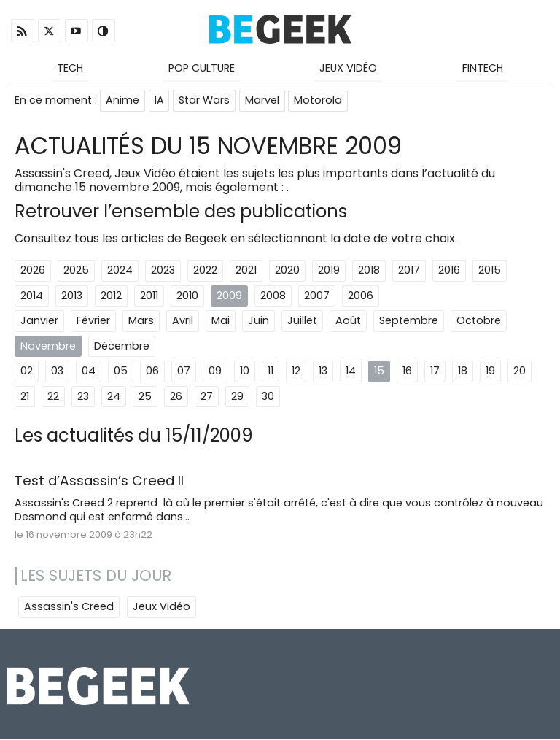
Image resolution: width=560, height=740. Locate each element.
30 (268, 397)
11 (271, 372)
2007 (317, 296)
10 (245, 372)
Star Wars (205, 101)
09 (215, 372)
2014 (32, 296)
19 (490, 372)
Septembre (409, 322)
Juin (258, 322)
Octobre (479, 322)
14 (351, 372)
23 (83, 397)
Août (348, 322)
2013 (72, 296)
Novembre (48, 347)
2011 (149, 296)
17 (435, 372)
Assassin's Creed (69, 608)
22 (53, 397)
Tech (70, 68)
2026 (33, 271)
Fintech (483, 68)
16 (407, 372)
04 (89, 372)
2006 (361, 296)
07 (184, 372)
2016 (449, 271)
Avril (183, 322)
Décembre (122, 347)
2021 (246, 271)
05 (121, 372)
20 (520, 372)
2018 (369, 271)
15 (379, 372)
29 (237, 397)
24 (114, 397)
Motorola (319, 101)
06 (152, 372)
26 (176, 397)
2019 (329, 271)
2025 (76, 271)
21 (25, 397)
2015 (490, 271)
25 (145, 397)
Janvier (39, 322)
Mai (221, 322)
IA (159, 101)
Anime (122, 101)
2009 (229, 296)
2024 (120, 271)
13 (323, 372)
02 (27, 372)
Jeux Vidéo (348, 68)
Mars (141, 322)
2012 (111, 296)
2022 (205, 271)
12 (296, 372)
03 (57, 372)
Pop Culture (202, 68)
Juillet (302, 322)
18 (463, 372)
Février (93, 322)
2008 (273, 296)
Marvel (263, 101)
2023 (163, 271)
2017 (409, 271)
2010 (187, 296)
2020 (287, 271)
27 (207, 397)
